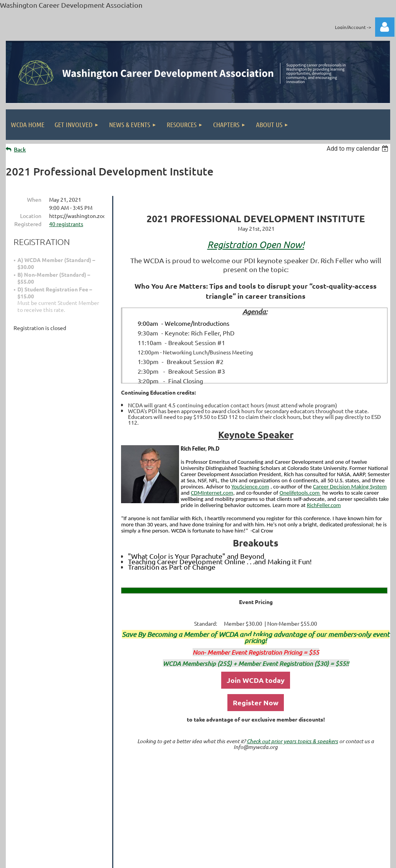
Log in (385, 27)
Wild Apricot (298, 860)
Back (20, 149)
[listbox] (358, 149)
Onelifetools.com (300, 493)
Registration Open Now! (256, 244)
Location (31, 216)
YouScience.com (250, 487)
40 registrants (66, 224)
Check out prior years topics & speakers (292, 741)
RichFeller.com (324, 505)
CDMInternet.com (212, 493)
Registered (28, 224)
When (34, 199)
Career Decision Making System (350, 487)
